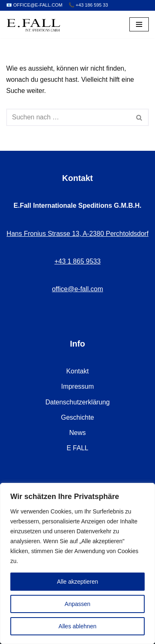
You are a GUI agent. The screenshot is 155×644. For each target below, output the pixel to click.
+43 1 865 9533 (78, 261)
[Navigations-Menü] (139, 24)
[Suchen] (68, 117)
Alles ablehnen (78, 626)
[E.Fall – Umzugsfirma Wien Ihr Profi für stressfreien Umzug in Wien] (33, 24)
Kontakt (77, 371)
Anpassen (77, 604)
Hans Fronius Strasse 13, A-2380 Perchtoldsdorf (77, 234)
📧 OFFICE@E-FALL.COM (34, 5)
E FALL (77, 448)
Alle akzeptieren (78, 582)
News (77, 433)
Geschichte (77, 417)
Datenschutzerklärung (78, 402)
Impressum (77, 386)
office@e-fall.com (78, 289)
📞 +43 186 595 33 (88, 5)
